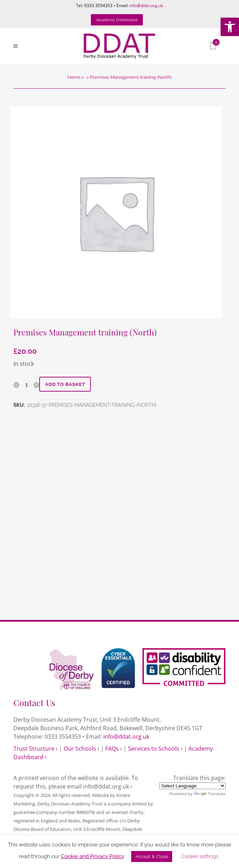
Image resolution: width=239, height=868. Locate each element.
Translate (210, 794)
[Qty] (27, 385)
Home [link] (74, 77)
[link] (230, 27)
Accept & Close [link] (152, 857)
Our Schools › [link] (81, 749)
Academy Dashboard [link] (117, 20)
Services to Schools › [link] (155, 749)
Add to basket (65, 384)
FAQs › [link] (114, 749)
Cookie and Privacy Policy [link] (92, 856)
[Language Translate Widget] (193, 786)
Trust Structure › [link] (36, 749)
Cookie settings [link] (200, 856)
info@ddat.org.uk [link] (146, 5)
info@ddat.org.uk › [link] (108, 786)
